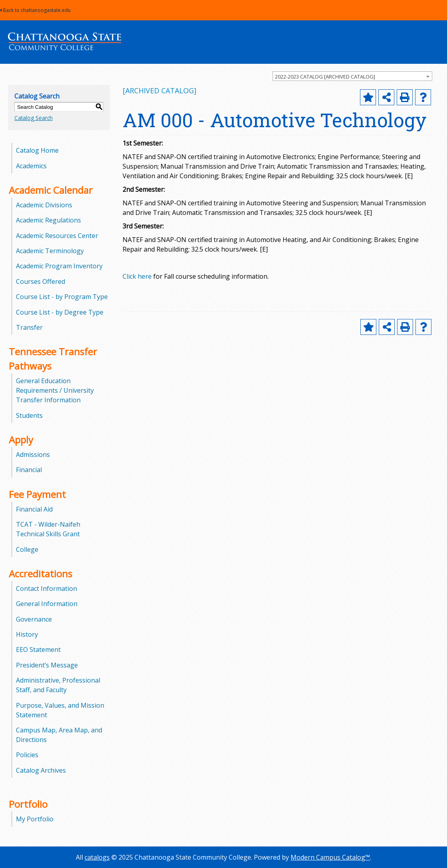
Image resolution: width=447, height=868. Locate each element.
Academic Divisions (44, 205)
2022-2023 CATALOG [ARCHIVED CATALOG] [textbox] (325, 77)
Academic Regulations (48, 220)
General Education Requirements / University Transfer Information (55, 390)
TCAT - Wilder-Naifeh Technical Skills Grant (48, 529)
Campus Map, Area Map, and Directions (59, 735)
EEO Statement (38, 650)
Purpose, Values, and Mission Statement (60, 710)
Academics (31, 166)
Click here (137, 276)
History (27, 634)
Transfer (29, 327)
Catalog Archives (41, 770)
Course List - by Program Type (62, 297)
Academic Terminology (50, 251)
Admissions (33, 455)
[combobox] (352, 76)
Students (29, 415)
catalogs (97, 857)
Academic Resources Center (57, 236)
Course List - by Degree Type (60, 312)
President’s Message (47, 665)
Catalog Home (37, 150)
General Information (47, 604)
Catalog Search (34, 118)
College (27, 549)
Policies (27, 755)
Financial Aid (34, 509)
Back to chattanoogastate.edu (35, 10)
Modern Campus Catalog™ (330, 857)
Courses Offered (41, 281)
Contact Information (46, 589)
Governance (34, 619)
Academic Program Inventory (59, 266)
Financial (29, 470)
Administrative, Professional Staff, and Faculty (58, 685)
